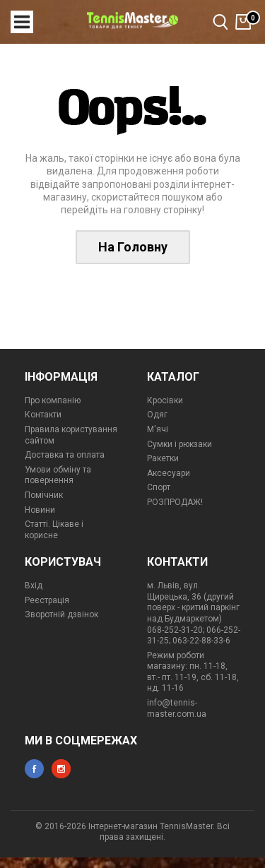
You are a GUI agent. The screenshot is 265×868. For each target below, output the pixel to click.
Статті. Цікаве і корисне (54, 530)
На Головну (133, 247)
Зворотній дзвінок (61, 614)
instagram (61, 769)
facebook (34, 769)
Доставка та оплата (65, 455)
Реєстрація (47, 600)
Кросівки (165, 400)
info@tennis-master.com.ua (177, 708)
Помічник (44, 495)
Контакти (43, 415)
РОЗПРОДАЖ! (175, 502)
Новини (40, 510)
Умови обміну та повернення (58, 475)
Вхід (34, 585)
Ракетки (163, 458)
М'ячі (158, 429)
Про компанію (53, 400)
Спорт (159, 487)
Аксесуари (169, 473)
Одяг (157, 415)
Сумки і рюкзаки (179, 444)
